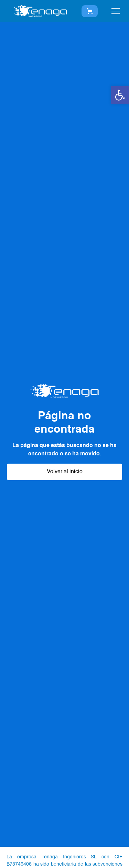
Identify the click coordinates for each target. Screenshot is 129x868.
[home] (40, 11)
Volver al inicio (65, 472)
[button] (120, 95)
